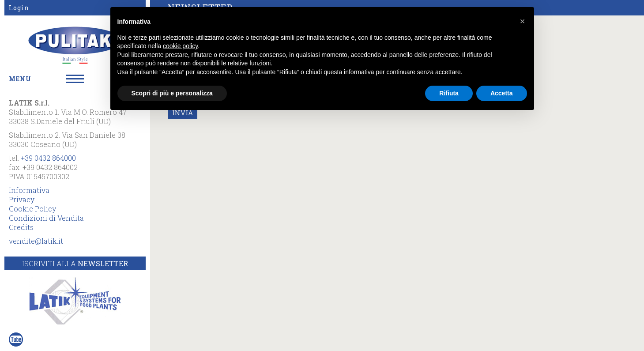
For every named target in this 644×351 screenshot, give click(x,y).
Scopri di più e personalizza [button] (172, 93)
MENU (20, 79)
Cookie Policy (32, 209)
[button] (523, 21)
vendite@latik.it (36, 241)
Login (19, 8)
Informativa (29, 190)
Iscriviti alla (75, 263)
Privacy (22, 199)
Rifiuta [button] (449, 93)
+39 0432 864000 (48, 158)
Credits (21, 227)
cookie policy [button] (180, 46)
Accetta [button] (502, 93)
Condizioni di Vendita (46, 218)
